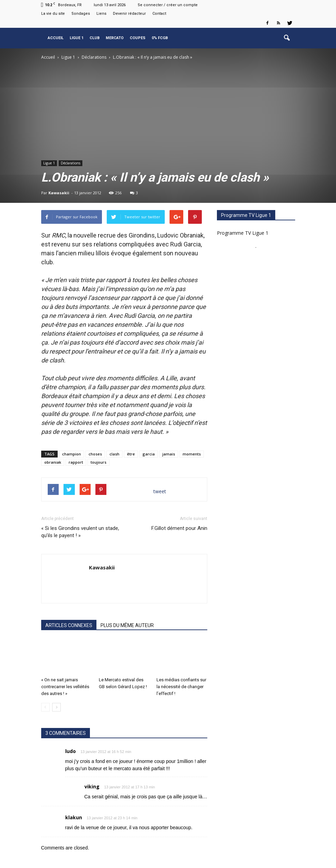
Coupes (138, 38)
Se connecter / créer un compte (168, 5)
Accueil (56, 38)
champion (72, 454)
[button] (287, 38)
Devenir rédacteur (129, 14)
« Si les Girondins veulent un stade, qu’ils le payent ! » (80, 532)
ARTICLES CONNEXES (69, 625)
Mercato (115, 38)
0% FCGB (160, 38)
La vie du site (53, 14)
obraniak (53, 462)
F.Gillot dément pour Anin (179, 528)
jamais (169, 454)
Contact (159, 14)
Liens (101, 14)
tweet (160, 491)
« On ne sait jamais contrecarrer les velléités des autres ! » (65, 687)
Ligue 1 (77, 38)
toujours (99, 462)
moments (192, 454)
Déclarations (71, 163)
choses (95, 454)
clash (114, 454)
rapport (76, 462)
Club (95, 38)
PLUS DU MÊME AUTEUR (127, 625)
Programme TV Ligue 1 (243, 233)
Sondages (81, 14)
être (131, 454)
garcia (149, 454)
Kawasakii (59, 193)
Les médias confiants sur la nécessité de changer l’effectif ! (181, 687)
